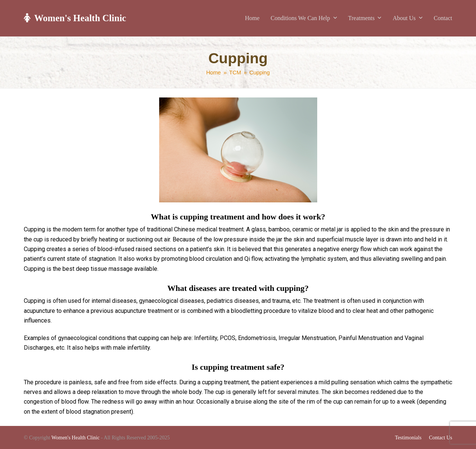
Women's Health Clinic (75, 18)
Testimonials (408, 438)
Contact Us (440, 438)
